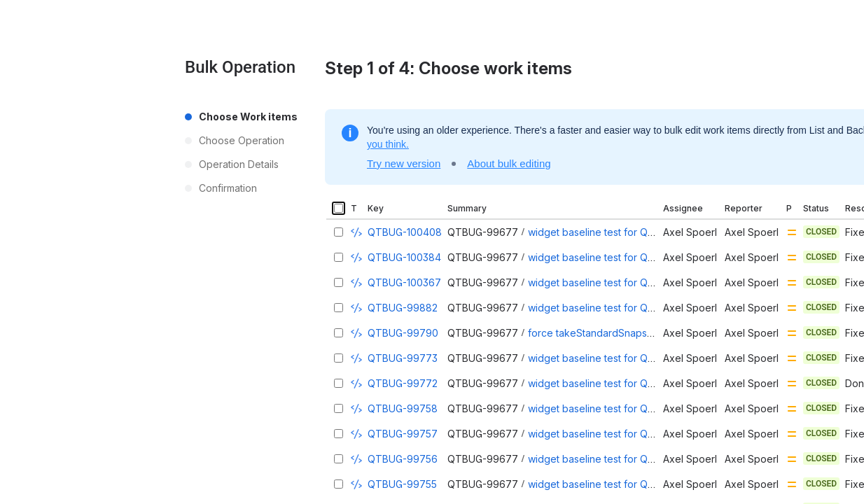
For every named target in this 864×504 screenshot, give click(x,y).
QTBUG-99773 (403, 358)
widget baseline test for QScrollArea (612, 408)
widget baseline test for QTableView (612, 257)
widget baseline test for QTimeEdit (608, 484)
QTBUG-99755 (402, 484)
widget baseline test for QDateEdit (607, 459)
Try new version (404, 163)
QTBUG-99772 (403, 383)
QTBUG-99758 (403, 408)
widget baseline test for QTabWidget (613, 358)
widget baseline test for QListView (607, 282)
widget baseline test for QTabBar (605, 383)
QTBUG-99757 (403, 434)
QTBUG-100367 (404, 282)
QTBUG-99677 (483, 232)
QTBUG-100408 (405, 232)
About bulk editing (509, 163)
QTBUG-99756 (403, 459)
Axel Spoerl (690, 232)
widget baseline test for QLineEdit (606, 434)
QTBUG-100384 (404, 257)
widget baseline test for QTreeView (610, 232)
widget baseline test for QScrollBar (608, 308)
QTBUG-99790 (403, 333)
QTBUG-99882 (403, 308)
